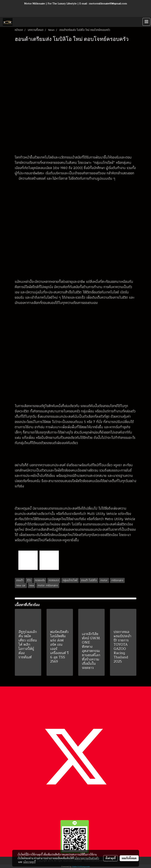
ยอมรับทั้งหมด (129, 858)
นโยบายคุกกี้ (29, 862)
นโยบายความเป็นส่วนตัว (87, 858)
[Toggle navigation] (146, 22)
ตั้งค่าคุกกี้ (111, 858)
